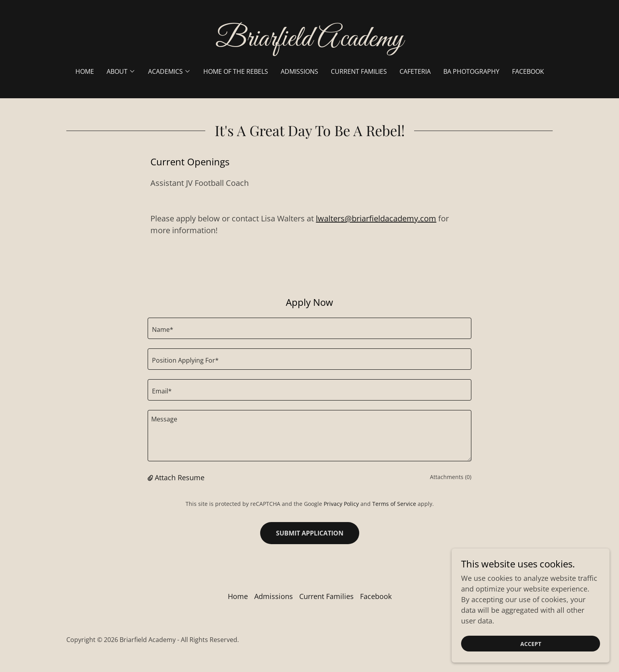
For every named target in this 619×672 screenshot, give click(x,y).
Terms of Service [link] (394, 504)
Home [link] (85, 71)
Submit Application (310, 533)
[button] (121, 71)
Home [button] (238, 596)
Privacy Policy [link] (341, 504)
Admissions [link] (299, 71)
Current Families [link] (359, 71)
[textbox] (309, 328)
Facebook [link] (528, 71)
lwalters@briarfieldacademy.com (376, 218)
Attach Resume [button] (180, 477)
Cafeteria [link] (415, 71)
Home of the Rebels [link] (236, 71)
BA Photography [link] (471, 71)
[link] (310, 43)
